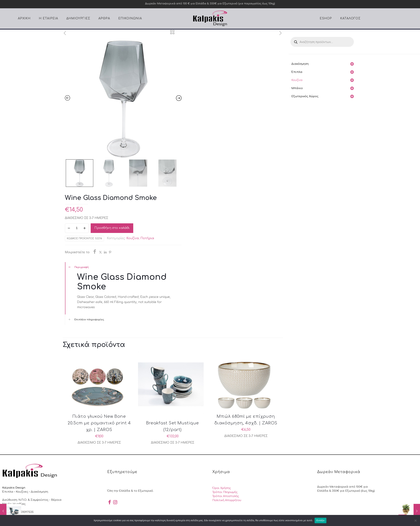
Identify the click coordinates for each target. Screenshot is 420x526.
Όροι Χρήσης (222, 488)
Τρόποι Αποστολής (226, 496)
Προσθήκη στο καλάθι (112, 228)
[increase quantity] (85, 228)
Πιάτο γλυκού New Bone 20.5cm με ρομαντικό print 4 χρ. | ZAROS (99, 423)
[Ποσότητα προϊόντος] (77, 228)
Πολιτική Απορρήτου (227, 500)
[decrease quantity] (69, 228)
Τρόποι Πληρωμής (225, 492)
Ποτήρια (147, 238)
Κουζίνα (133, 238)
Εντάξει (320, 520)
